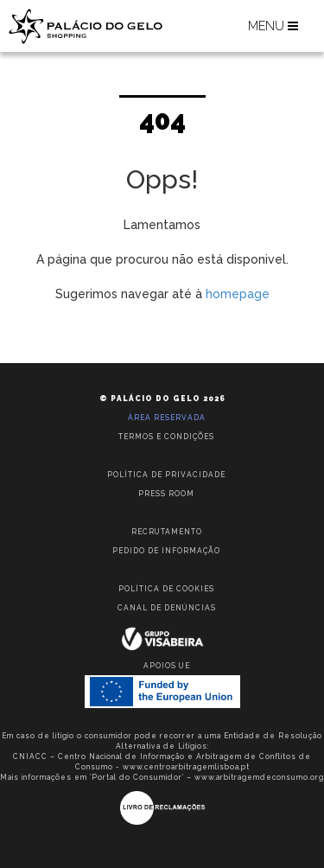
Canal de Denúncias (167, 608)
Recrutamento (167, 532)
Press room (166, 494)
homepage (238, 294)
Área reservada (167, 418)
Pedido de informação (166, 551)
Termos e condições (166, 437)
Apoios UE (167, 666)
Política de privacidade (166, 475)
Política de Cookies (166, 589)
